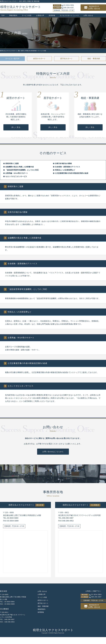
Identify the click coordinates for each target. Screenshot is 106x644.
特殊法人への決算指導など (65, 179)
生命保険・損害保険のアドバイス (68, 176)
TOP (3, 15)
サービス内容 (27, 15)
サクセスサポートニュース (69, 15)
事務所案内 (13, 15)
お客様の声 (40, 15)
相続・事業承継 (94, 59)
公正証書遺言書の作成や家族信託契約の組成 (72, 183)
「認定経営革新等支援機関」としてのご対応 (22, 179)
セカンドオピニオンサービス (16, 186)
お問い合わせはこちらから (53, 461)
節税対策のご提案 (12, 173)
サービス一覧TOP (12, 59)
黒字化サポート (66, 59)
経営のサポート (39, 59)
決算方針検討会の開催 (63, 173)
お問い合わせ (94, 8)
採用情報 (52, 15)
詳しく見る (16, 137)
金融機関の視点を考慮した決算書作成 (20, 176)
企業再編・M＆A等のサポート (17, 183)
